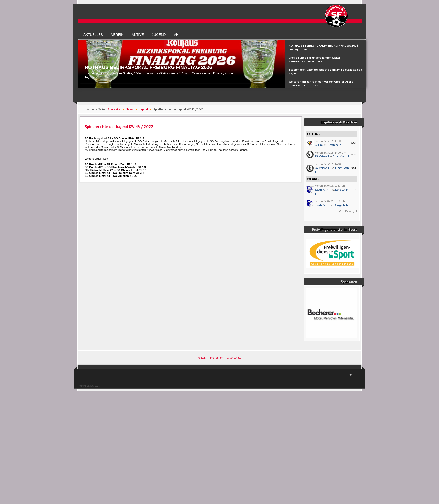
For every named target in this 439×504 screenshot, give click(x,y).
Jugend (159, 35)
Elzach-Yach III (323, 190)
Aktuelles (93, 35)
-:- (354, 190)
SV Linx (319, 145)
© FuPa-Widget (348, 211)
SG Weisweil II (323, 168)
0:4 (354, 168)
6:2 (354, 143)
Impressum (217, 358)
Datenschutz (234, 358)
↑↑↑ (351, 375)
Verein (117, 35)
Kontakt (202, 358)
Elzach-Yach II (341, 156)
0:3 (354, 154)
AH (176, 35)
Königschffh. (341, 205)
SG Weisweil (322, 156)
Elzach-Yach (334, 145)
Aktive (138, 35)
